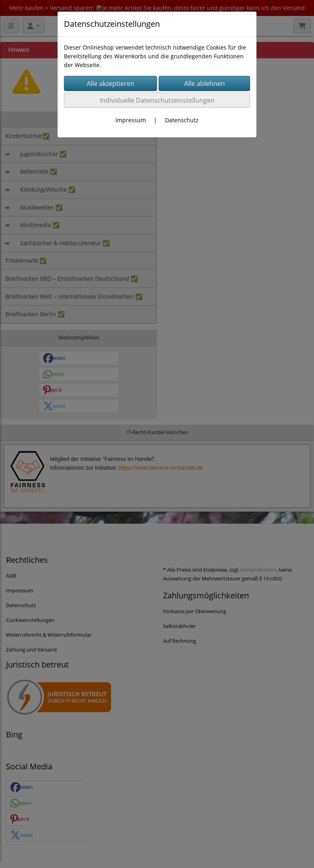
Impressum (131, 120)
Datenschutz (182, 120)
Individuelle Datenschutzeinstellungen (157, 100)
